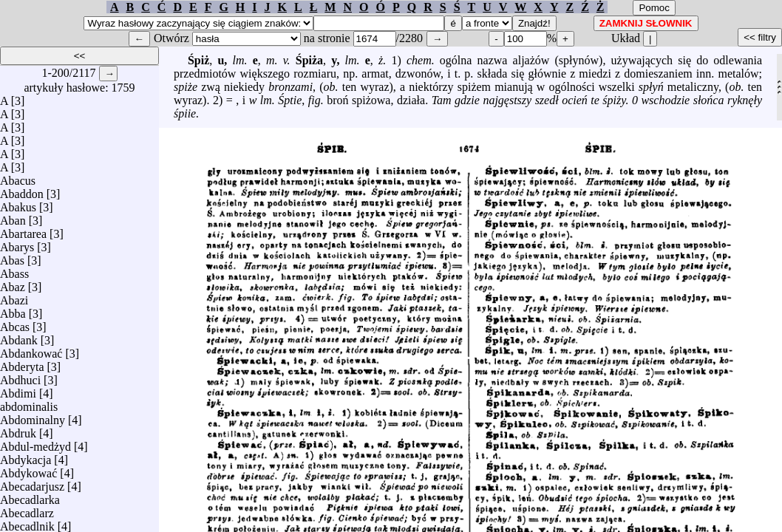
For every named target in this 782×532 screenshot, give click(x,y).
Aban (13, 217)
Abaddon (22, 190)
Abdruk (18, 430)
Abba (13, 310)
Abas (12, 257)
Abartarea (23, 230)
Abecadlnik (27, 523)
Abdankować (31, 350)
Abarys (17, 243)
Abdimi (18, 390)
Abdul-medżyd (35, 443)
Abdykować (28, 470)
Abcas (15, 323)
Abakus (18, 204)
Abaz (13, 283)
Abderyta (22, 363)
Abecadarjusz (32, 483)
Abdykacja (25, 456)
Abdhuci (20, 376)
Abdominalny (33, 416)
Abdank (19, 337)
